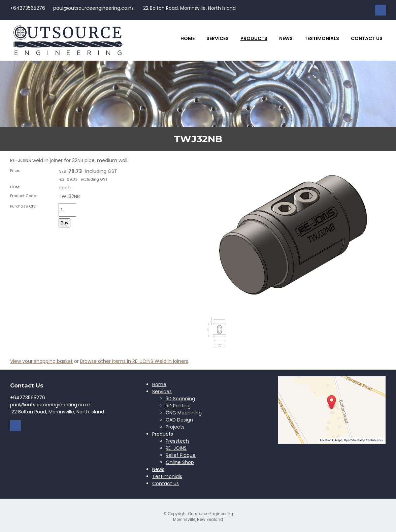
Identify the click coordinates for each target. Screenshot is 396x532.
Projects (175, 427)
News (286, 38)
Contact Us (367, 38)
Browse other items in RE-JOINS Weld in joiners (134, 361)
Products (254, 38)
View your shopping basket (41, 361)
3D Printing (178, 406)
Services (218, 38)
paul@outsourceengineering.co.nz (93, 8)
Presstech (177, 441)
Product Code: (23, 196)
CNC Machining (184, 413)
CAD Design (179, 420)
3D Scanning (180, 399)
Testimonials (322, 38)
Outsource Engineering (210, 514)
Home (188, 38)
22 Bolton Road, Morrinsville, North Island (189, 8)
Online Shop (180, 462)
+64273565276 (28, 8)
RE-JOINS (176, 448)
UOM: (15, 187)
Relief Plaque (181, 455)
